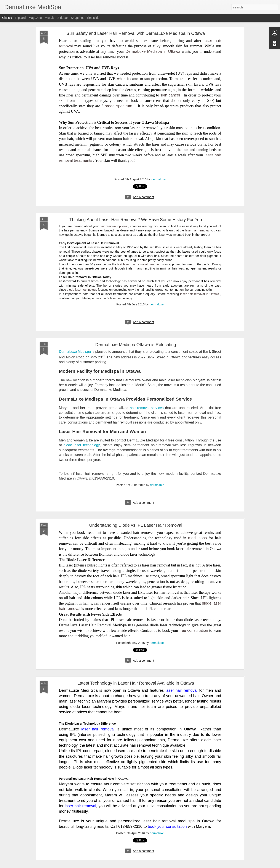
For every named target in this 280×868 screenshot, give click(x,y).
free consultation (194, 631)
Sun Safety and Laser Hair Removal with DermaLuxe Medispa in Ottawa (136, 33)
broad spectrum (118, 106)
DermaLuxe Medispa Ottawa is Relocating (136, 345)
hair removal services (147, 408)
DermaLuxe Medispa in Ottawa (153, 51)
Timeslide (93, 18)
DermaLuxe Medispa (75, 352)
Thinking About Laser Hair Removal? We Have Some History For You (136, 220)
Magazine (35, 18)
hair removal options (113, 226)
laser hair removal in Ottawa (200, 294)
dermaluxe (158, 179)
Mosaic (50, 18)
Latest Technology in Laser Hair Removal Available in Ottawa (136, 683)
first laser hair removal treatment (139, 264)
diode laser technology (82, 290)
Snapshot (77, 18)
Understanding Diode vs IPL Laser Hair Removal (136, 525)
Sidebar (63, 18)
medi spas (197, 538)
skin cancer (170, 95)
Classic (7, 18)
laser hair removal (197, 230)
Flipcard (20, 18)
